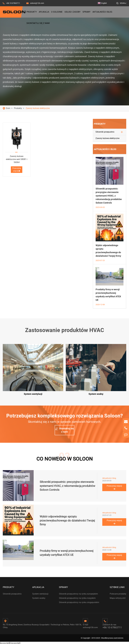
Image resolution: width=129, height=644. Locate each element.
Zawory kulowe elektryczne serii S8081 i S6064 (17, 159)
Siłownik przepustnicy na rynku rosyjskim (77, 597)
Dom (8, 108)
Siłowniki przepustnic (105, 132)
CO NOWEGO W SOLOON (64, 458)
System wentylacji (40, 593)
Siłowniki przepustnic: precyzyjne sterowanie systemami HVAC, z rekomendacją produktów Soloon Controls (109, 196)
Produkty (32, 12)
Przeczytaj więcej (17, 170)
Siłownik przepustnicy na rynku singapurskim (79, 602)
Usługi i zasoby (72, 12)
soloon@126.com (37, 3)
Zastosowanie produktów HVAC (65, 330)
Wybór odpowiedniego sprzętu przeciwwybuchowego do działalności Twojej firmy (67, 520)
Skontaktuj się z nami (38, 23)
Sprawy (86, 12)
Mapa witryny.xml (118, 597)
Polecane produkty (118, 593)
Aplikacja (44, 12)
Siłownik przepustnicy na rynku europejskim (78, 593)
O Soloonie (57, 12)
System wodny (39, 597)
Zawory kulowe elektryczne (38, 108)
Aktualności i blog (102, 12)
